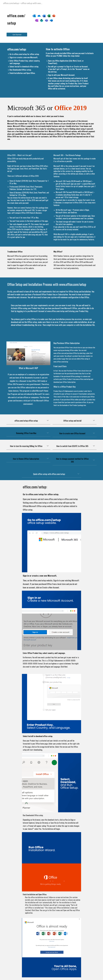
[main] (17, 18)
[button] (48, 421)
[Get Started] (17, 35)
